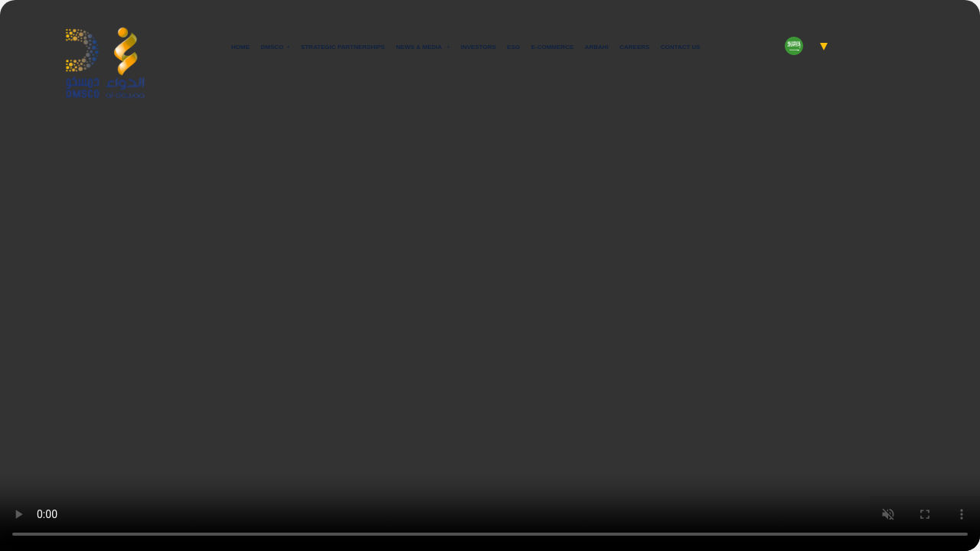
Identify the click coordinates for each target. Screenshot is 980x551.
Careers (634, 47)
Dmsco (273, 47)
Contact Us (681, 47)
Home (240, 47)
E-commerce (553, 47)
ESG (513, 47)
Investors (479, 47)
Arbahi (597, 47)
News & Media (420, 47)
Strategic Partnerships (343, 47)
